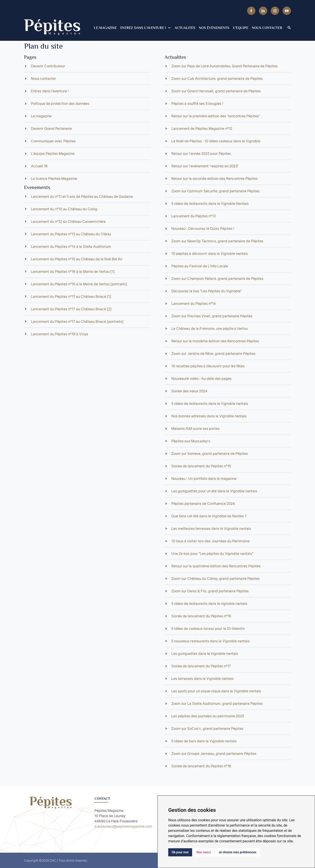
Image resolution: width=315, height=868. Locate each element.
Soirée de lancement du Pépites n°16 (201, 616)
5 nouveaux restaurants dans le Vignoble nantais (210, 641)
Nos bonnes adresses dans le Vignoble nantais (209, 416)
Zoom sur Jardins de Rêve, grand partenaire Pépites (213, 354)
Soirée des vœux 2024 (189, 391)
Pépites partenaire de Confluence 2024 (203, 504)
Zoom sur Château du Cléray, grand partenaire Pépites (215, 579)
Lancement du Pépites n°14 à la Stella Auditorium (71, 246)
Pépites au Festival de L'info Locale (200, 266)
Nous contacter (43, 79)
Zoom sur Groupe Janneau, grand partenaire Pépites (214, 754)
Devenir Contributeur (48, 66)
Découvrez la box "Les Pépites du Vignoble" (207, 291)
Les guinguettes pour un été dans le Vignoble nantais (214, 491)
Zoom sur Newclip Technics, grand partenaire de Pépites (217, 241)
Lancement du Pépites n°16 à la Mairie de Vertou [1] (73, 271)
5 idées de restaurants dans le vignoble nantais (209, 604)
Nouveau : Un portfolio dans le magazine (204, 479)
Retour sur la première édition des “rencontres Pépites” (216, 116)
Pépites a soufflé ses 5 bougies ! (197, 104)
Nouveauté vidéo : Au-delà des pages (201, 379)
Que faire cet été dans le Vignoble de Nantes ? (209, 516)
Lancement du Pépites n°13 (193, 216)
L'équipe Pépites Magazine (53, 154)
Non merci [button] (204, 852)
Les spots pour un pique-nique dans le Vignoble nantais (216, 691)
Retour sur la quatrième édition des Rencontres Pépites (216, 566)
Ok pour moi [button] (180, 852)
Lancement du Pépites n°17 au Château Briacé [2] (71, 309)
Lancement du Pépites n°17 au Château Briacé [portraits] (77, 321)
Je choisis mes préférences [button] (237, 852)
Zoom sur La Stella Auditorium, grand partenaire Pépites (217, 704)
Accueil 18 (39, 166)
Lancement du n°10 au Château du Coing (64, 209)
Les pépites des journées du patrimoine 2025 (208, 716)
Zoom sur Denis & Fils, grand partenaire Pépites (210, 591)
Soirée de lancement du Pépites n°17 (201, 666)
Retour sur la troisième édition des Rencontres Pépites (215, 341)
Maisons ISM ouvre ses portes (195, 429)
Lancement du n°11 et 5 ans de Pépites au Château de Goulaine (82, 196)
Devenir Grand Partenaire (51, 129)
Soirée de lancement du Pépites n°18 (201, 766)
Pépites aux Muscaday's (191, 441)
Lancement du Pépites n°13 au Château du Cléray (71, 234)
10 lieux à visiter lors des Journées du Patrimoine (210, 541)
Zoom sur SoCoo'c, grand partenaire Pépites (207, 729)
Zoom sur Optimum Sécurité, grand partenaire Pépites (215, 191)
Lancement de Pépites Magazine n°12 (202, 129)
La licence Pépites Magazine (54, 179)
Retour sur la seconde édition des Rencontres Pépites (214, 179)
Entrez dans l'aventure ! (50, 91)
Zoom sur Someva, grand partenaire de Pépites (210, 454)
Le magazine (41, 116)
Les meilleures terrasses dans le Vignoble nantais (211, 529)
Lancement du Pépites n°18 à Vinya (59, 334)
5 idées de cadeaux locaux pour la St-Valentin (208, 629)
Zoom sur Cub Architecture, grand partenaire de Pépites (217, 79)
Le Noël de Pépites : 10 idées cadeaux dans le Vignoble (216, 141)
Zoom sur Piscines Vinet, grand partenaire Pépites (212, 316)
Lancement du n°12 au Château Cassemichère (68, 221)
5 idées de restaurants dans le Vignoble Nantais (210, 204)
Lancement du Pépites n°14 (194, 304)
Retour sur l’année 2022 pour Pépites (201, 154)
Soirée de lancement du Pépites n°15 (201, 466)
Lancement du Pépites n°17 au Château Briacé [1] (71, 296)
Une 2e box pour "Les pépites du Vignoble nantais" (212, 554)
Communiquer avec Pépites (53, 141)
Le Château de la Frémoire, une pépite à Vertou (210, 329)
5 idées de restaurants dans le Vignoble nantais (210, 404)
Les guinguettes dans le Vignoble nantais (205, 654)
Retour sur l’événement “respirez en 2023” (205, 166)
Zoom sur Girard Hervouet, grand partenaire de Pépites (216, 91)
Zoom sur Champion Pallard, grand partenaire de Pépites (217, 279)
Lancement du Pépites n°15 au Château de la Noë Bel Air (77, 259)
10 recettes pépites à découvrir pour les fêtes (208, 366)
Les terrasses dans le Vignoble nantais (202, 679)
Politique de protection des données (60, 104)
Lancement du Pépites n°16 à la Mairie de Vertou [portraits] (79, 284)
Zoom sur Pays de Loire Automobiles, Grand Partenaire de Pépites (224, 66)
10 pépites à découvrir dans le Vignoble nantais (210, 254)
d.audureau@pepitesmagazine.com (123, 826)
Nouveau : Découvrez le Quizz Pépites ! (203, 229)
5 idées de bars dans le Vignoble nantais (204, 741)
